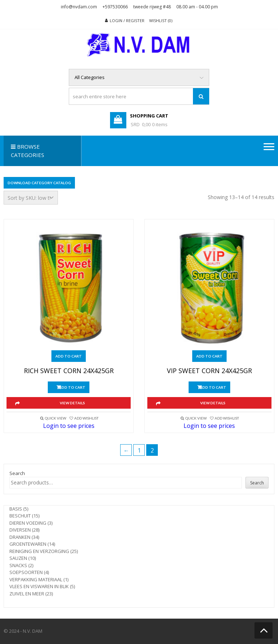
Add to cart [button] (69, 356)
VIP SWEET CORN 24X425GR (209, 371)
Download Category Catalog (39, 183)
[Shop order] (31, 198)
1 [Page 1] (139, 450)
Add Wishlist (86, 418)
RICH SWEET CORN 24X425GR (69, 371)
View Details (72, 403)
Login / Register (127, 20)
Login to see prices (69, 426)
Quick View (56, 418)
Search (17, 473)
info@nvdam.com (79, 7)
